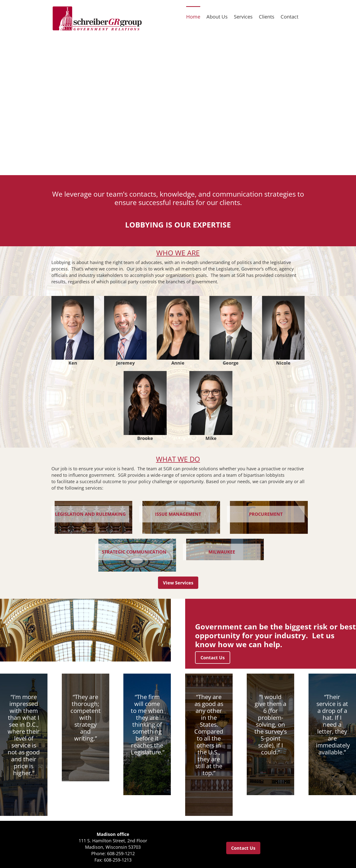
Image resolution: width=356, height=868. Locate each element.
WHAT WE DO (178, 459)
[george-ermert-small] (231, 298)
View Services (178, 583)
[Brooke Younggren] (145, 373)
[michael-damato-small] (211, 373)
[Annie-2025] (178, 298)
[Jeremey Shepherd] (126, 298)
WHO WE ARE (178, 253)
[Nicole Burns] (284, 298)
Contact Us (213, 658)
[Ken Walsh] (73, 298)
